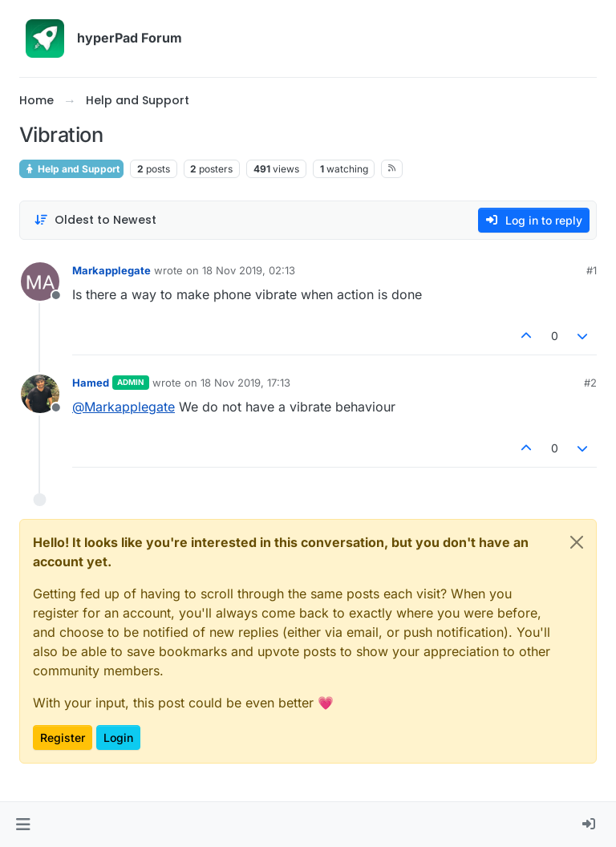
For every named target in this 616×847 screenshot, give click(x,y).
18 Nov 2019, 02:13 (249, 270)
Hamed (91, 383)
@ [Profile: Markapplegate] (124, 407)
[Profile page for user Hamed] (40, 394)
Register (63, 738)
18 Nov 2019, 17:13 (245, 383)
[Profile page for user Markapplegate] (40, 282)
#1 (592, 270)
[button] (23, 825)
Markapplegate (111, 270)
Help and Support (71, 169)
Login (118, 738)
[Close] (577, 542)
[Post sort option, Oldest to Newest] (95, 220)
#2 (590, 383)
